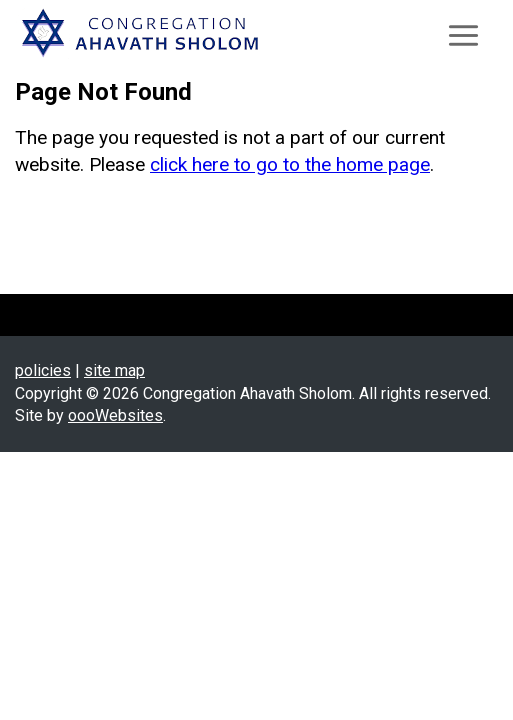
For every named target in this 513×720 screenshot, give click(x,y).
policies (43, 370)
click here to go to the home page (290, 164)
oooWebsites (115, 415)
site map (114, 370)
